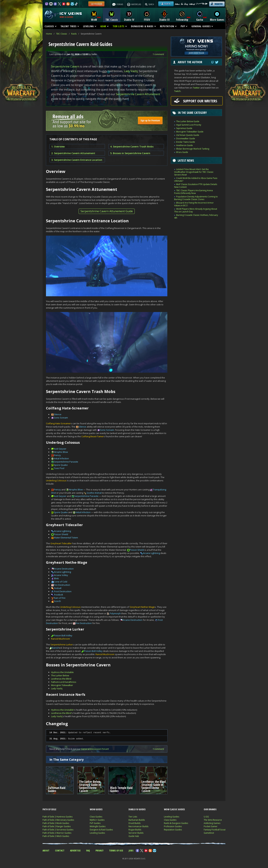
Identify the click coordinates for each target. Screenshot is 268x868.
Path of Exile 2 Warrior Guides (57, 833)
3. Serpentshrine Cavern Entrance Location (77, 160)
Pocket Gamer (211, 826)
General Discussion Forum (95, 749)
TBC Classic (62, 34)
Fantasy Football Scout (215, 830)
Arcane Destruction (64, 569)
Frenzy (57, 455)
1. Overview (58, 147)
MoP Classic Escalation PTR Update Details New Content (196, 186)
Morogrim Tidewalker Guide (190, 132)
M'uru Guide (182, 152)
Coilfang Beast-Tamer (93, 436)
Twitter (196, 88)
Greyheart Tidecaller (61, 543)
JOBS (131, 850)
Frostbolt (58, 595)
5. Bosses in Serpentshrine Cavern (130, 153)
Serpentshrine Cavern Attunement (138, 94)
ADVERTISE (75, 850)
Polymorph (115, 613)
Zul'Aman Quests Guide (188, 135)
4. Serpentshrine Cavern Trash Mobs (132, 147)
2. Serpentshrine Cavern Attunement (73, 153)
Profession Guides (173, 826)
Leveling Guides (97, 833)
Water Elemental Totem (66, 538)
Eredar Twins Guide (186, 142)
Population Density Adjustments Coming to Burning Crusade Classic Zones (196, 198)
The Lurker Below (60, 675)
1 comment (158, 54)
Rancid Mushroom (61, 639)
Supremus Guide (184, 128)
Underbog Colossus (56, 480)
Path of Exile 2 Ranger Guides (57, 826)
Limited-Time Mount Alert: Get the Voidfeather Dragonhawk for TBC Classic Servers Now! (194, 172)
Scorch (57, 601)
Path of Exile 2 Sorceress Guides (58, 830)
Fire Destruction (62, 585)
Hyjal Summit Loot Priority (189, 125)
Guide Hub (134, 836)
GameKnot (209, 833)
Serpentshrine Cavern (65, 66)
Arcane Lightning (62, 531)
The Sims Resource (213, 820)
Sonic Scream (61, 418)
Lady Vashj (131, 71)
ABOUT (46, 850)
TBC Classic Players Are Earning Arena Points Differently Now (193, 192)
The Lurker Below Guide (188, 121)
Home (49, 34)
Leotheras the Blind (61, 679)
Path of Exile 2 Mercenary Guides (58, 820)
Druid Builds (135, 823)
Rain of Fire (60, 598)
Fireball (58, 588)
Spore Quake (61, 465)
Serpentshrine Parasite (66, 462)
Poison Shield (61, 534)
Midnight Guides (98, 826)
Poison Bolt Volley (63, 635)
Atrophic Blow (61, 452)
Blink (56, 578)
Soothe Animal (94, 493)
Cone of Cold (61, 582)
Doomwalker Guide (186, 138)
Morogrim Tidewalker (62, 685)
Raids (74, 34)
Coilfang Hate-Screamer (58, 423)
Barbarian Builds (137, 820)
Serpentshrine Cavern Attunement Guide (107, 211)
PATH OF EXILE (49, 809)
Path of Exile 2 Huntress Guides (58, 817)
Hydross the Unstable (62, 672)
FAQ (88, 850)
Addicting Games (212, 823)
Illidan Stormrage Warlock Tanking (193, 149)
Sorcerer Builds (136, 833)
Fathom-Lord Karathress (64, 682)
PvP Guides (95, 823)
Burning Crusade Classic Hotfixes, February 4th (196, 216)
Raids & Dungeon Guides (176, 823)
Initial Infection (61, 458)
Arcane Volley (61, 575)
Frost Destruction (63, 591)
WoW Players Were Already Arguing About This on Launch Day (196, 210)
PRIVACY (99, 850)
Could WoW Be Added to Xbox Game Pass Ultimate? (196, 179)
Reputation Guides (173, 830)
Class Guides (96, 817)
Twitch (177, 91)
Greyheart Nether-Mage (142, 607)
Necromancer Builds (138, 826)
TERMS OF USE (116, 850)
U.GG (206, 817)
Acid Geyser (60, 449)
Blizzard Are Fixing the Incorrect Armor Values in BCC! (194, 204)
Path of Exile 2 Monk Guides (56, 823)
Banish (56, 648)
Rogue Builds (135, 830)
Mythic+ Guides (97, 820)
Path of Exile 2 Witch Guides (56, 836)
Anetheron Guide (185, 145)
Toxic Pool (59, 468)
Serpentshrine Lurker (62, 645)
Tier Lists (133, 817)
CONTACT (60, 850)
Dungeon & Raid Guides (101, 830)
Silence (58, 414)
